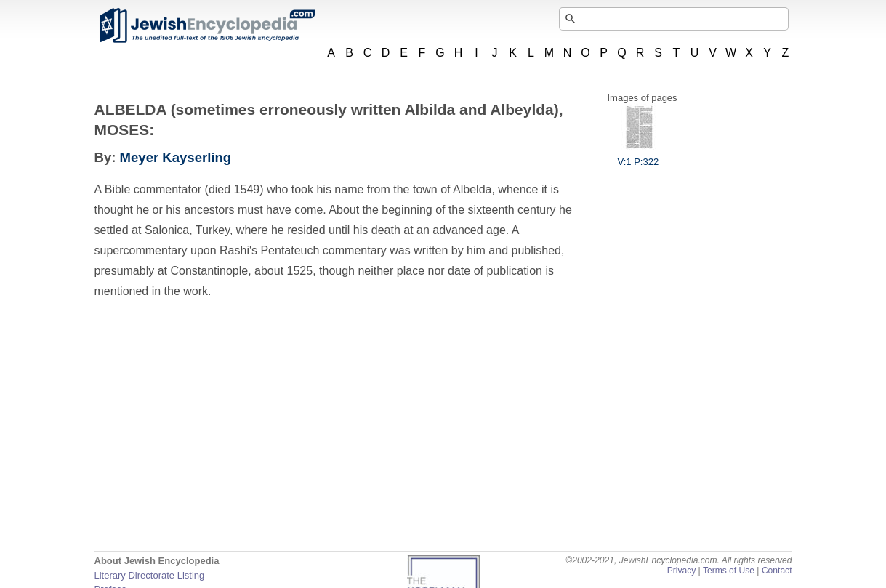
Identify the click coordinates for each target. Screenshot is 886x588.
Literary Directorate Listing (150, 575)
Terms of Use (729, 571)
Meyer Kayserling (176, 157)
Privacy (682, 571)
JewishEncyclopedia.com (206, 25)
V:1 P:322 (639, 156)
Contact (777, 571)
